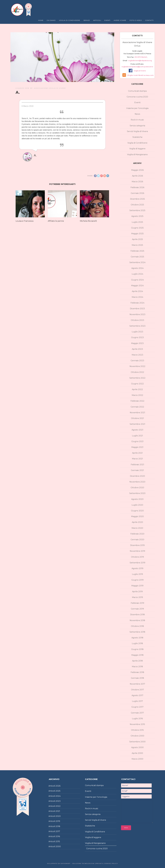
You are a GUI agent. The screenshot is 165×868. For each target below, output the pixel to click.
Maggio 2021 (137, 447)
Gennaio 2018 (137, 678)
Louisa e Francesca (24, 221)
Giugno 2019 (137, 580)
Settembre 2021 (137, 424)
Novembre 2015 (137, 724)
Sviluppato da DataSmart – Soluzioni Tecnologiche (71, 864)
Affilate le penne (56, 221)
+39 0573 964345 (141, 57)
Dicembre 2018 (137, 615)
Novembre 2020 (137, 482)
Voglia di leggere (137, 149)
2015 (58, 841)
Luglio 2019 (137, 574)
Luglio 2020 (137, 505)
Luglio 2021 (137, 436)
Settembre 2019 (137, 563)
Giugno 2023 (137, 337)
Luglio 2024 (137, 274)
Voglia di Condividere (70, 20)
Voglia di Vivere (140, 71)
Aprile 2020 (137, 522)
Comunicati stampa (137, 91)
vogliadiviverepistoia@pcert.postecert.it (137, 67)
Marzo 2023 (137, 355)
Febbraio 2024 (137, 303)
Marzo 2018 (137, 667)
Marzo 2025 (137, 245)
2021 (58, 811)
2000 (58, 846)
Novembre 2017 (137, 684)
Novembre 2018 (137, 620)
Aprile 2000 (137, 753)
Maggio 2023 (137, 343)
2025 (58, 791)
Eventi (107, 20)
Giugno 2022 (137, 384)
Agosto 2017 (137, 695)
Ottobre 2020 (137, 488)
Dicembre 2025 (137, 199)
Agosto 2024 (137, 268)
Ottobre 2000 (137, 736)
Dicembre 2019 (137, 545)
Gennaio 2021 (137, 470)
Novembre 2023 (137, 314)
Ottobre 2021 (137, 418)
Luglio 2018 (137, 643)
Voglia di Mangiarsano (137, 154)
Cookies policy (111, 864)
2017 (58, 831)
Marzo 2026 (137, 182)
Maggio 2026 (137, 170)
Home (41, 20)
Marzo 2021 (137, 459)
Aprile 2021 (137, 453)
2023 (58, 801)
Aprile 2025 (137, 239)
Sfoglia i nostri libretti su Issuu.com (140, 75)
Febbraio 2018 (137, 672)
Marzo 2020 (137, 528)
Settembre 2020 (137, 493)
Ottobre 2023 (137, 320)
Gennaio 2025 (137, 257)
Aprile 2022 (137, 389)
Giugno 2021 (137, 441)
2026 (58, 786)
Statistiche (137, 137)
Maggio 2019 (137, 586)
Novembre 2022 (137, 366)
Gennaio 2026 (137, 193)
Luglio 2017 (137, 701)
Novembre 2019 (137, 551)
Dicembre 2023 (137, 309)
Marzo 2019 (137, 597)
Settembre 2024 (137, 262)
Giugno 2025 (137, 228)
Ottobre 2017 (137, 690)
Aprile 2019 (137, 592)
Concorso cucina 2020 (137, 97)
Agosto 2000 (137, 747)
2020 (58, 816)
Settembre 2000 (137, 742)
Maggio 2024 (137, 286)
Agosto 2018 (137, 638)
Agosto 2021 (137, 430)
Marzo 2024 (137, 297)
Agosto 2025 (137, 216)
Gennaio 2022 (137, 407)
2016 (58, 836)
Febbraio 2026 (137, 187)
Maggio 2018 (137, 655)
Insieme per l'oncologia (137, 108)
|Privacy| (99, 864)
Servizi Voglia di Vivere (137, 131)
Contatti (149, 20)
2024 (58, 796)
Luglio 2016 (137, 719)
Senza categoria (137, 126)
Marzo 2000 (137, 759)
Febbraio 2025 (137, 251)
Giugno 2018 (137, 649)
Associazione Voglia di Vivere (50, 88)
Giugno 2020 (137, 511)
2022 (58, 806)
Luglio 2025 (137, 222)
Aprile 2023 (137, 349)
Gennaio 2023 (137, 361)
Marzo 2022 (137, 395)
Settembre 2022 (137, 378)
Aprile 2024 (137, 291)
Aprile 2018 (137, 661)
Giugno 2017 (137, 707)
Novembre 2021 (137, 413)
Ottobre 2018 (137, 626)
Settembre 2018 (137, 632)
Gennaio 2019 (137, 609)
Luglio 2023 (137, 332)
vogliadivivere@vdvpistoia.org (140, 61)
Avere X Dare (120, 20)
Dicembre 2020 (137, 476)
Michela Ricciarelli (88, 221)
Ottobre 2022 (137, 372)
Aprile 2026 (137, 176)
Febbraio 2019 (137, 603)
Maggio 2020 (137, 516)
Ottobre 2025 (137, 205)
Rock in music (137, 120)
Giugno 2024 (137, 280)
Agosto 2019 (137, 568)
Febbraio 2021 (137, 465)
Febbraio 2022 (137, 401)
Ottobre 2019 (137, 557)
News (137, 114)
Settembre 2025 (137, 210)
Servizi (87, 20)
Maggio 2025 (137, 234)
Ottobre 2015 (137, 730)
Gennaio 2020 (137, 540)
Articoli (97, 20)
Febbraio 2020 (137, 534)
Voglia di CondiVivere (137, 143)
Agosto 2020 (137, 499)
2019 (58, 821)
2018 (58, 826)
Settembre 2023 (137, 326)
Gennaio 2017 (137, 713)
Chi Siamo (51, 20)
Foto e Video (136, 20)
